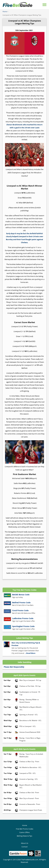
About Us (25, 843)
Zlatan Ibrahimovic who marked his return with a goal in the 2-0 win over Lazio (24, 126)
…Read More (30, 653)
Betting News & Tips (24, 836)
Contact (25, 847)
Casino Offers (24, 832)
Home (5, 12)
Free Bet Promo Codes (25, 829)
